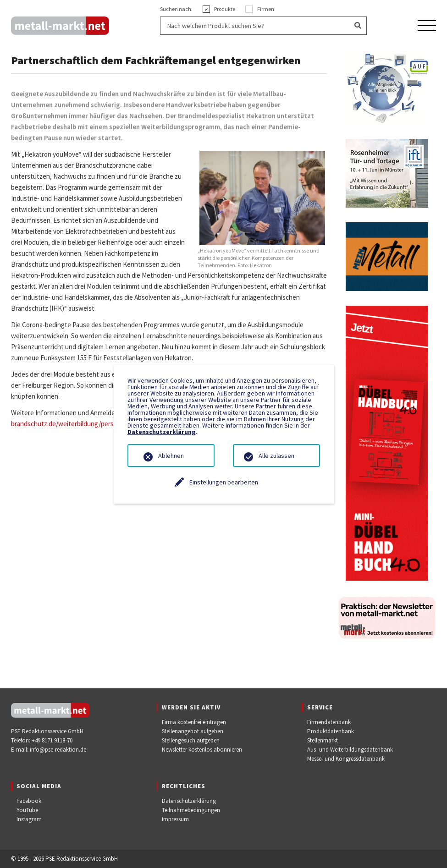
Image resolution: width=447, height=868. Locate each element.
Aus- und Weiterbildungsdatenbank (350, 750)
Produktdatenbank (331, 731)
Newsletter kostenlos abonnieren (202, 750)
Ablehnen (171, 456)
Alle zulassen (276, 456)
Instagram (29, 819)
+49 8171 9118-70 (52, 740)
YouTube (27, 810)
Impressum (175, 819)
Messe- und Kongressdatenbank (346, 759)
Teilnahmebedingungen (191, 810)
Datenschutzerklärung (189, 801)
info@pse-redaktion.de (58, 750)
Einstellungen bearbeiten (224, 482)
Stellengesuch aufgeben (191, 740)
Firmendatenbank (329, 722)
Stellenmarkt (323, 740)
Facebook (29, 801)
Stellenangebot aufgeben (193, 731)
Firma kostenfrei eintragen (194, 722)
